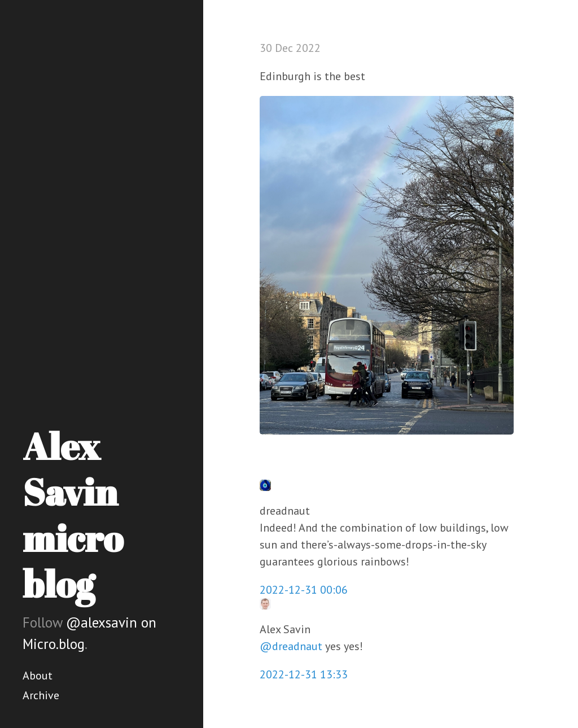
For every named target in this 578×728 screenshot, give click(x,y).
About (38, 676)
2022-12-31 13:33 (304, 674)
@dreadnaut (291, 646)
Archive (41, 695)
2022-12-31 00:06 (304, 590)
